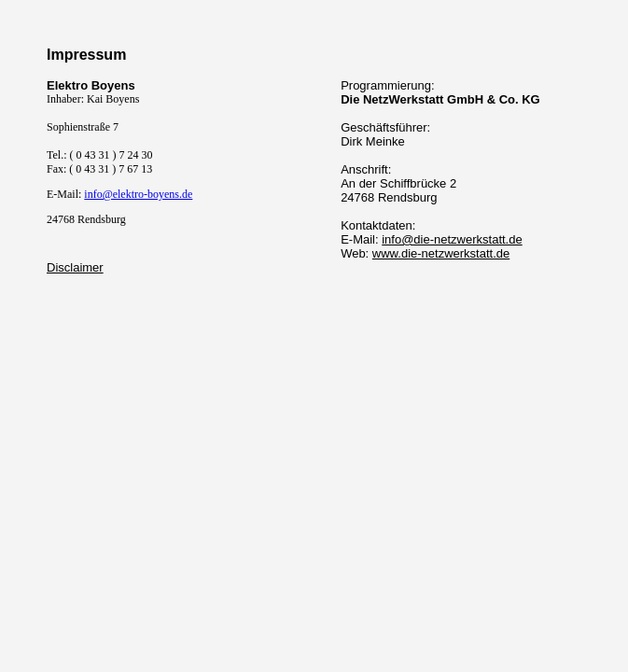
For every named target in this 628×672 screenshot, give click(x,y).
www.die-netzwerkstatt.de (441, 253)
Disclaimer (75, 267)
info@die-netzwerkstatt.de (452, 239)
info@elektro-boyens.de (138, 194)
